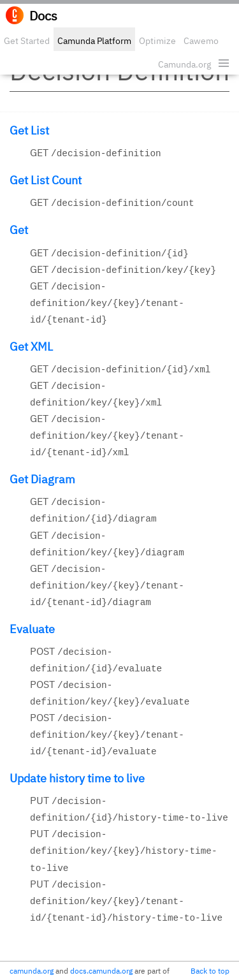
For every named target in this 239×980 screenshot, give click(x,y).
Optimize (157, 41)
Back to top (210, 971)
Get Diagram (42, 479)
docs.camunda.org (101, 971)
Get (19, 230)
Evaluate (32, 629)
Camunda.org (185, 64)
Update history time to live (77, 778)
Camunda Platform (94, 41)
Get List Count (46, 180)
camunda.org (32, 971)
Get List (29, 130)
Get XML (31, 347)
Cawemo (201, 41)
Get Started (27, 41)
